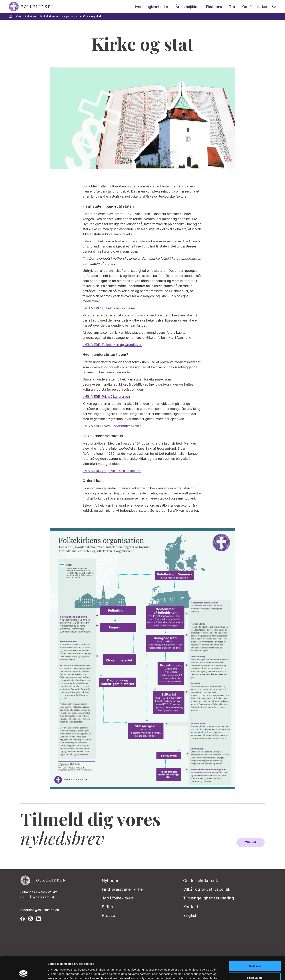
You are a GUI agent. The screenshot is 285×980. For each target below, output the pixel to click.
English (190, 915)
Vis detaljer (189, 973)
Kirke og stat (92, 16)
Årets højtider (187, 7)
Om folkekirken (255, 7)
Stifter (108, 907)
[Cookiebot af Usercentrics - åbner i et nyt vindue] (24, 973)
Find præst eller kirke (122, 889)
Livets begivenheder (151, 7)
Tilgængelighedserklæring (209, 898)
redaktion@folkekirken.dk (40, 910)
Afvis (255, 968)
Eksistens (214, 7)
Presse (108, 915)
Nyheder (110, 881)
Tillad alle (255, 944)
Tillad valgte (255, 956)
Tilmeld (251, 842)
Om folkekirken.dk (201, 881)
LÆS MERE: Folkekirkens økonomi (109, 308)
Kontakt (191, 907)
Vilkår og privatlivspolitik (207, 889)
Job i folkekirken (118, 898)
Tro (232, 7)
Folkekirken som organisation (59, 16)
